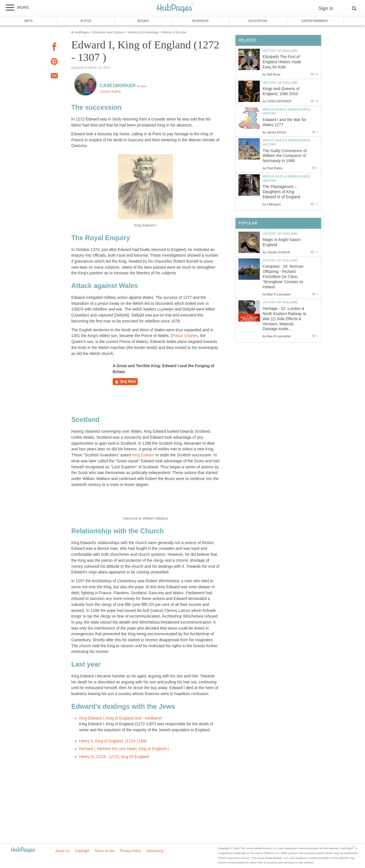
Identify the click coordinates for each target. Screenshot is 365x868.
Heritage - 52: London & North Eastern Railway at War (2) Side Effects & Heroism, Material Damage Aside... (284, 319)
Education (258, 21)
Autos (86, 21)
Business (201, 21)
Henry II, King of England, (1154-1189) (113, 741)
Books (143, 21)
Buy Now (125, 382)
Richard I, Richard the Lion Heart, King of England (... (126, 749)
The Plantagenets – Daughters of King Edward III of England (281, 192)
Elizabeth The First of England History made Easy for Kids (282, 62)
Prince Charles (185, 336)
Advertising (155, 851)
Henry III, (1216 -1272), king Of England (114, 757)
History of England (280, 51)
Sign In (326, 8)
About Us (62, 851)
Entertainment (315, 21)
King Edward (143, 455)
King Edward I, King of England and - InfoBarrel (121, 718)
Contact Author (110, 91)
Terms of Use (105, 851)
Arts (29, 21)
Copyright (82, 851)
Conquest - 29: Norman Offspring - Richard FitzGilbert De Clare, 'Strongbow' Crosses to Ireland (283, 277)
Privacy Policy (130, 851)
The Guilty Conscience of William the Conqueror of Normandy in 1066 (285, 156)
